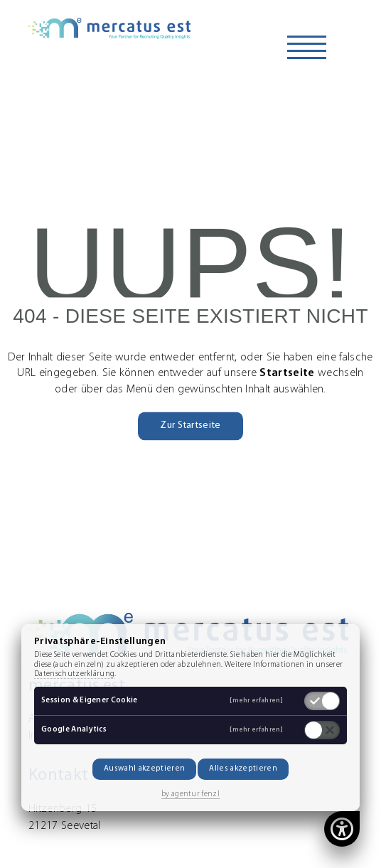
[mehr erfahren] (256, 700)
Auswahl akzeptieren (144, 769)
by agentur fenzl (190, 794)
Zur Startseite (190, 425)
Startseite (287, 374)
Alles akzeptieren (243, 769)
